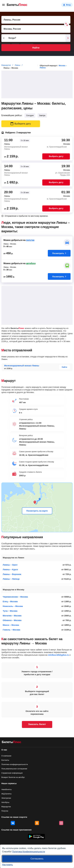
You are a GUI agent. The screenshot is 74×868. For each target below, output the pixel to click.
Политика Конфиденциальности (29, 852)
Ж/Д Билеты (6, 794)
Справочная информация (12, 773)
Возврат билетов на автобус (13, 777)
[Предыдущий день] (4, 38)
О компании (6, 756)
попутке (30, 240)
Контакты (5, 760)
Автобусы (5, 802)
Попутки (5, 811)
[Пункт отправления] (36, 20)
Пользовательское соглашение (14, 769)
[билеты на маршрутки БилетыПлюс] (12, 743)
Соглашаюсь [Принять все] (37, 859)
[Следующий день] (68, 38)
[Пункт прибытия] (36, 29)
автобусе (31, 263)
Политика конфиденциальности (15, 764)
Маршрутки (6, 807)
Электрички (6, 798)
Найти (36, 48)
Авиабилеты (6, 789)
